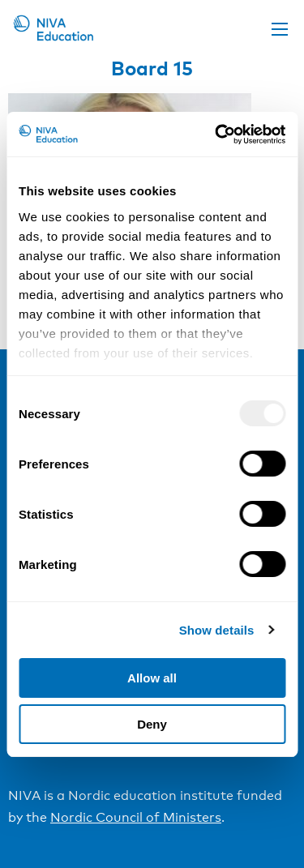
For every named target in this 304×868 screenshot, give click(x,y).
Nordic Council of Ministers (136, 817)
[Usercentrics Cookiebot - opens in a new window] (216, 135)
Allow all (152, 678)
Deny (152, 724)
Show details (217, 630)
